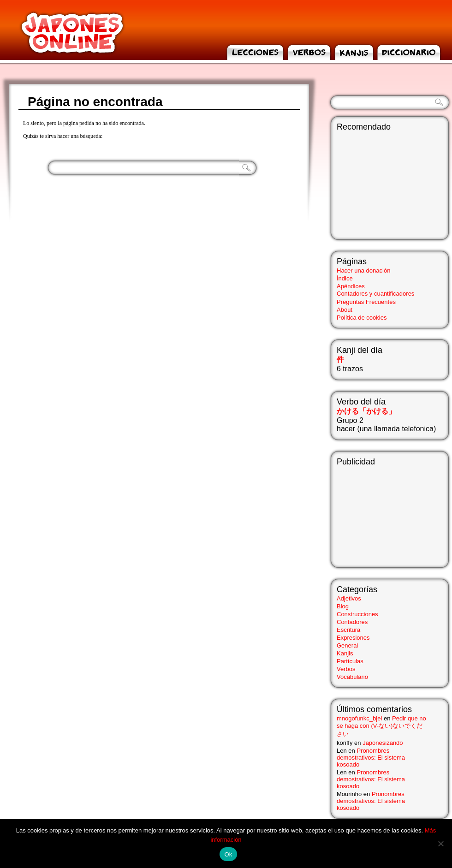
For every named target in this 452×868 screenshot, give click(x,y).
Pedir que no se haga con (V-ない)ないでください (381, 726)
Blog (343, 606)
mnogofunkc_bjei (359, 718)
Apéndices (351, 286)
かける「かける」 (366, 411)
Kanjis (345, 653)
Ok (228, 854)
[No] (440, 844)
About (345, 310)
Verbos (346, 669)
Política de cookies (362, 318)
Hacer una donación (363, 271)
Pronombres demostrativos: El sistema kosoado (371, 758)
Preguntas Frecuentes (366, 302)
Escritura (348, 630)
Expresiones (353, 638)
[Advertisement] (383, 513)
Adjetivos (349, 598)
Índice (345, 278)
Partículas (350, 661)
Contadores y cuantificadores (375, 294)
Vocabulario (352, 677)
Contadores (352, 622)
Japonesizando (383, 743)
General (347, 645)
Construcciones (357, 614)
